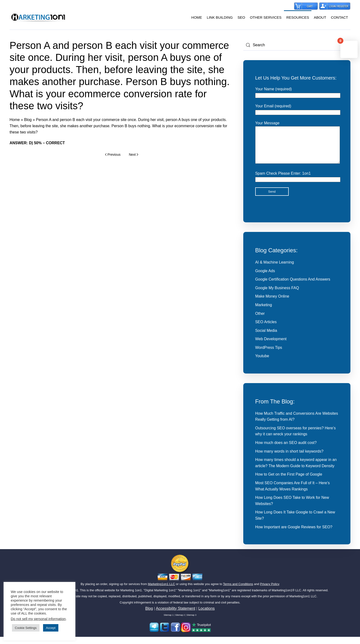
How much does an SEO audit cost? (286, 450)
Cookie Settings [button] (26, 628)
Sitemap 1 (169, 622)
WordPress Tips (269, 355)
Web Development (271, 346)
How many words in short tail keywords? (289, 458)
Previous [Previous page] (113, 155)
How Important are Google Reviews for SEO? (294, 534)
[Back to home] (38, 17)
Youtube (262, 363)
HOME (197, 17)
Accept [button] (51, 628)
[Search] (297, 45)
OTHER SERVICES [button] (266, 17)
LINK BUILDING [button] (220, 17)
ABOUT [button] (320, 17)
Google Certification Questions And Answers (293, 286)
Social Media (266, 338)
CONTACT (340, 17)
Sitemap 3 (191, 622)
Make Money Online (272, 303)
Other (260, 321)
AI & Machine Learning (275, 269)
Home (15, 120)
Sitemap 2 (180, 622)
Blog (28, 120)
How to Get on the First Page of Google (289, 481)
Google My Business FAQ (277, 295)
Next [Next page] (134, 155)
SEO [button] (241, 17)
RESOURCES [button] (298, 17)
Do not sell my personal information (38, 619)
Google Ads (265, 278)
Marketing (264, 312)
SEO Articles (266, 329)
